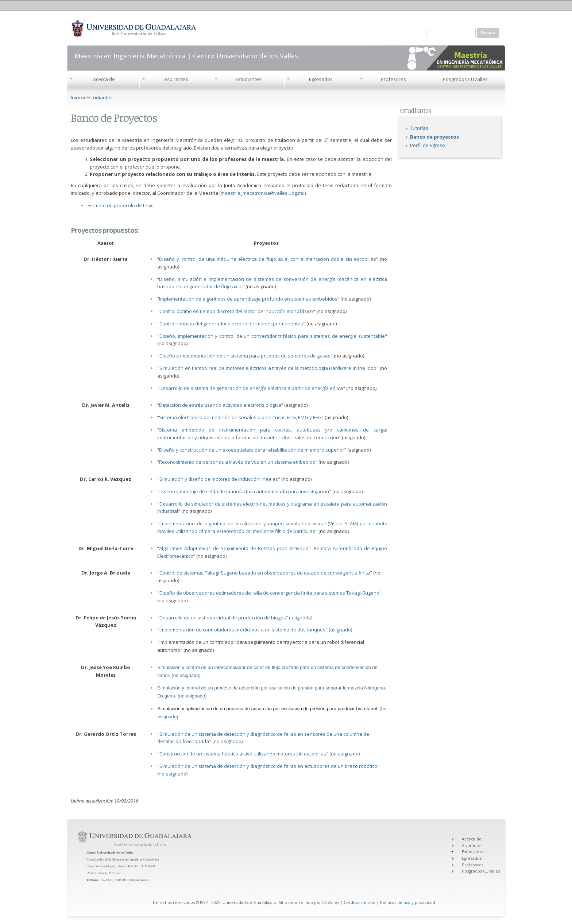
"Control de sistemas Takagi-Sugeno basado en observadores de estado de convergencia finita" (265, 573)
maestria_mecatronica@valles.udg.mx (263, 193)
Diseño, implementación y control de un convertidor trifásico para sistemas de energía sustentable (272, 336)
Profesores (393, 79)
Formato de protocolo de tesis (121, 205)
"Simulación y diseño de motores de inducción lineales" (219, 479)
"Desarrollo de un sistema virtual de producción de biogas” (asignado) (235, 618)
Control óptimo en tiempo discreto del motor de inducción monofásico (236, 311)
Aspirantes (176, 79)
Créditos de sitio (360, 902)
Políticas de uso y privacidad (408, 902)
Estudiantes (248, 79)
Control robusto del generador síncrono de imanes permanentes (231, 324)
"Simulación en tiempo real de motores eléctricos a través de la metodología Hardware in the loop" (268, 368)
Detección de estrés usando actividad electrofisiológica (220, 405)
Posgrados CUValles (465, 79)
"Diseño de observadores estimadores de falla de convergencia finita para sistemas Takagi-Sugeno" (269, 593)
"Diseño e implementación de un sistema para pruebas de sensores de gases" (246, 356)
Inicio (76, 97)
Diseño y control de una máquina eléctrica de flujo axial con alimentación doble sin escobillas (268, 259)
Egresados (321, 79)
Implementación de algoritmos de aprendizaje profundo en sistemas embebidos (248, 299)
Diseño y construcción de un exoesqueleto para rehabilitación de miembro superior (252, 450)
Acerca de (104, 79)
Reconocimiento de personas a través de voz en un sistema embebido (237, 462)
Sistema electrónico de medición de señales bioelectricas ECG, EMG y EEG (240, 417)
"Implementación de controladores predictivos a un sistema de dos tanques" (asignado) (255, 630)
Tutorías (419, 128)
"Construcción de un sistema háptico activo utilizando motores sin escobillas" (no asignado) (258, 754)
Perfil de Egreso (428, 145)
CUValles (331, 902)
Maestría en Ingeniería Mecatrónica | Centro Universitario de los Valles (186, 55)
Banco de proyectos (434, 137)
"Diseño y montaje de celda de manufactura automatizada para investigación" (244, 491)
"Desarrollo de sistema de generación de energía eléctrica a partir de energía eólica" (252, 388)
